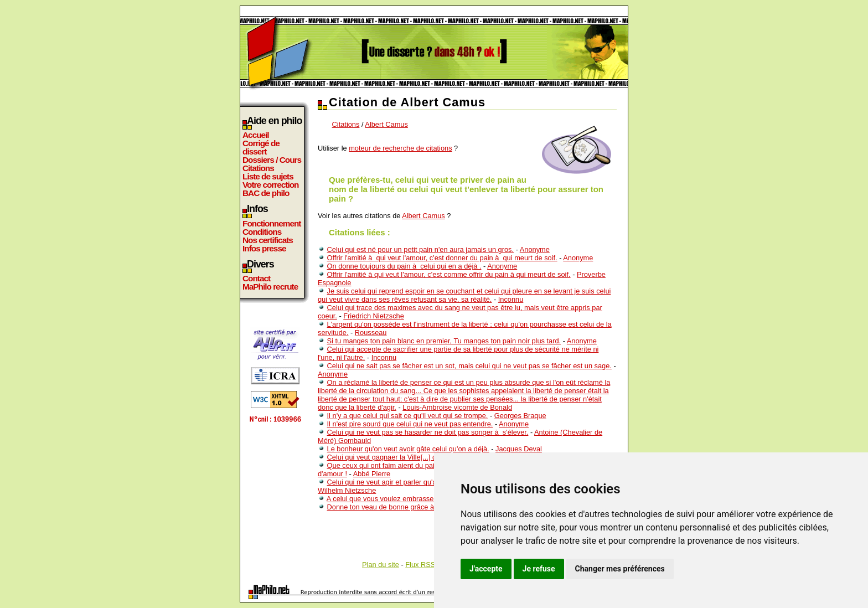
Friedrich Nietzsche (374, 316)
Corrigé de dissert (261, 147)
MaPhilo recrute (270, 287)
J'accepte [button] (486, 569)
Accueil (256, 135)
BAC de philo (266, 193)
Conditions (262, 232)
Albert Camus (386, 124)
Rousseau (371, 333)
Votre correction (271, 185)
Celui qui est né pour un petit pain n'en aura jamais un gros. (421, 249)
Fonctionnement (272, 223)
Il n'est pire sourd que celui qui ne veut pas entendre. (410, 424)
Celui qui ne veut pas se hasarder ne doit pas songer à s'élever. (428, 432)
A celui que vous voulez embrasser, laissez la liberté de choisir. (425, 499)
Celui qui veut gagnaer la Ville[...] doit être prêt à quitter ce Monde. (432, 457)
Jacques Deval (519, 449)
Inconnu (511, 299)
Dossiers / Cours (272, 160)
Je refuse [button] (539, 569)
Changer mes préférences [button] (620, 569)
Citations (258, 168)
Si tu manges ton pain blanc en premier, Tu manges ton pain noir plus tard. (444, 341)
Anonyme (535, 249)
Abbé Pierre (372, 474)
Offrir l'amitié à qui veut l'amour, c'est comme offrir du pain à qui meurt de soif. (449, 274)
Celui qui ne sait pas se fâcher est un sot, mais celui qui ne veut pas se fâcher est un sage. (469, 366)
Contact (256, 278)
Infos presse (264, 248)
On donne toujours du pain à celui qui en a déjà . (404, 266)
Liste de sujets (268, 176)
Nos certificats (268, 240)
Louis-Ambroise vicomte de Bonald (457, 407)
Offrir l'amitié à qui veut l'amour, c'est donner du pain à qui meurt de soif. (442, 258)
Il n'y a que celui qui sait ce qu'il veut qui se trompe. (408, 416)
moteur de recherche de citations (400, 148)
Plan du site (381, 565)
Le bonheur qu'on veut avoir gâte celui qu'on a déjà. (408, 449)
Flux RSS (420, 565)
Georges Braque (520, 416)
